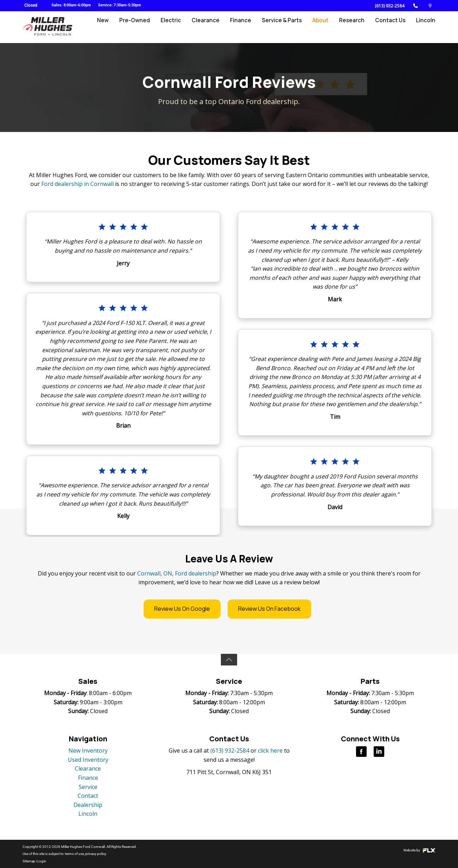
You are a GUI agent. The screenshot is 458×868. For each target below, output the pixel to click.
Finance (244, 27)
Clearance (210, 27)
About (323, 27)
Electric (176, 27)
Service (88, 787)
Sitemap (29, 861)
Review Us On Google (182, 609)
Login (42, 861)
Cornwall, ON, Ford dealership (177, 573)
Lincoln (426, 27)
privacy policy (96, 854)
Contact (88, 796)
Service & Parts (284, 27)
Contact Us (391, 27)
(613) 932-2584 (390, 6)
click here (270, 751)
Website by (419, 850)
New (109, 27)
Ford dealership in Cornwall (77, 184)
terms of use (74, 854)
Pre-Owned (140, 27)
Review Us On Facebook (269, 609)
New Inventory (88, 751)
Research (353, 27)
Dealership (88, 805)
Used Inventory (88, 760)
